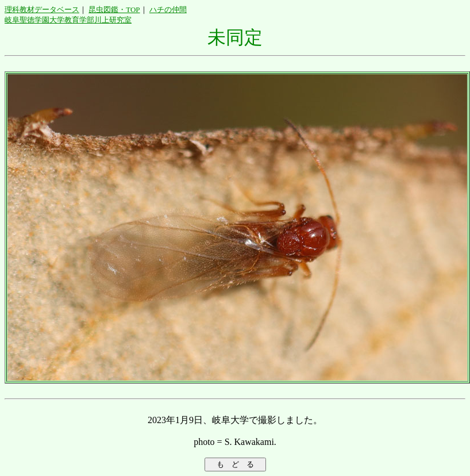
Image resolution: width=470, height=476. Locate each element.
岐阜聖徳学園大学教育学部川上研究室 (68, 20)
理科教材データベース (42, 9)
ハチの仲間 (168, 9)
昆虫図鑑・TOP (114, 9)
